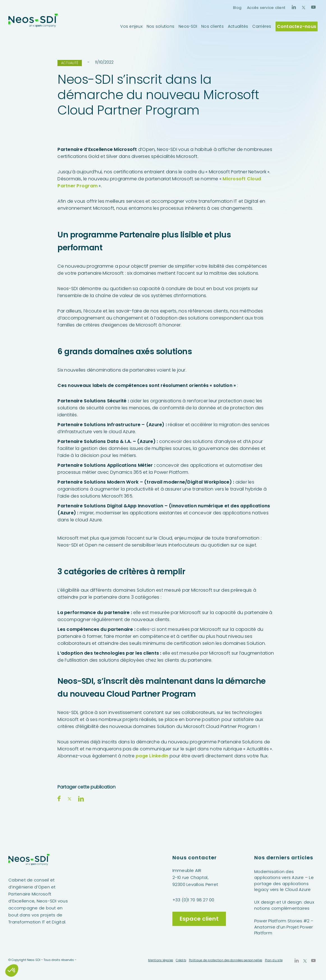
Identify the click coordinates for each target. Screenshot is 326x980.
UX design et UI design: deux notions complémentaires (284, 905)
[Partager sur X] (70, 799)
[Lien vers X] (304, 7)
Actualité (70, 63)
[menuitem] (237, 8)
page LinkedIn (152, 756)
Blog (237, 8)
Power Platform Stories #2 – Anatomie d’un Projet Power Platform (284, 927)
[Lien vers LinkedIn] (294, 7)
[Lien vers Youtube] (313, 7)
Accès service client (266, 8)
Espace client (199, 919)
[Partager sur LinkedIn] (81, 799)
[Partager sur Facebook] (59, 799)
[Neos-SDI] (34, 26)
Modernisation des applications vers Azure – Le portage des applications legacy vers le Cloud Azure (284, 880)
